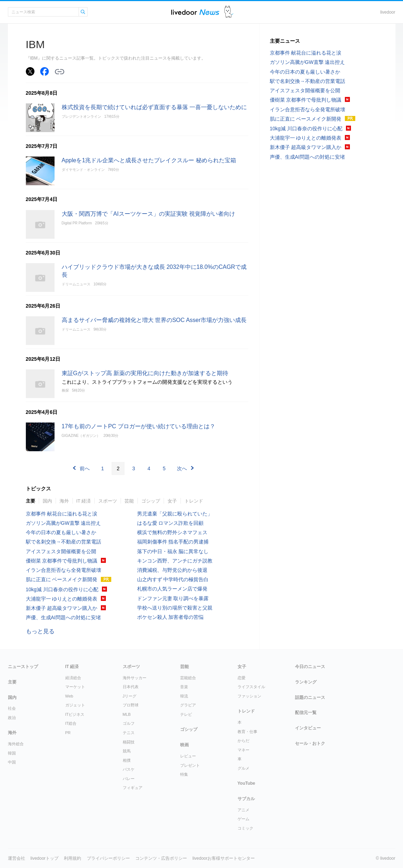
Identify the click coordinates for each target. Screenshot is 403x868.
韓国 (12, 753)
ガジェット (75, 705)
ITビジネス (75, 714)
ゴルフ (129, 723)
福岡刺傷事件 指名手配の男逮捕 (173, 542)
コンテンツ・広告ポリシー (161, 858)
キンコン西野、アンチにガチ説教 (175, 561)
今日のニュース (310, 667)
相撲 (127, 760)
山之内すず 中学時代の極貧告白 (173, 579)
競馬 (127, 751)
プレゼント (190, 765)
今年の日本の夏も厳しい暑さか (61, 532)
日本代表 (131, 687)
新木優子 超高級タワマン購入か (62, 608)
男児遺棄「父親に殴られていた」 (175, 514)
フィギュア (133, 788)
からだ (243, 741)
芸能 (129, 501)
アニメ (243, 810)
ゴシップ (151, 501)
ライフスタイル (251, 687)
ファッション (249, 696)
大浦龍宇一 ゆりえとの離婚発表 (62, 599)
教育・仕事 (247, 732)
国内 (47, 501)
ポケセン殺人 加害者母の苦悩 (170, 617)
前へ (85, 468)
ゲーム (243, 819)
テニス (129, 733)
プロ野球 (131, 705)
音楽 (184, 687)
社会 (12, 708)
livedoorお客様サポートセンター (224, 858)
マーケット (75, 687)
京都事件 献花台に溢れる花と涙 (62, 514)
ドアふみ (229, 12)
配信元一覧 (306, 713)
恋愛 (242, 678)
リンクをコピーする (60, 72)
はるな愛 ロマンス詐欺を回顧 (170, 523)
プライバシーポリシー (108, 858)
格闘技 (129, 742)
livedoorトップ (44, 858)
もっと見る (40, 631)
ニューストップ (23, 667)
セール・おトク (310, 743)
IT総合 (71, 723)
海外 (64, 501)
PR (68, 733)
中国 (12, 762)
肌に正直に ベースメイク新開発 (62, 579)
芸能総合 (188, 678)
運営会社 (17, 858)
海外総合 (16, 744)
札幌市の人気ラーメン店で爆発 (172, 589)
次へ (182, 468)
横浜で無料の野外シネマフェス (172, 532)
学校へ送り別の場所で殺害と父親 (175, 608)
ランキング (306, 682)
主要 (31, 501)
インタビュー (308, 728)
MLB (127, 714)
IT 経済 (84, 501)
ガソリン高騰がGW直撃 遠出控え (64, 523)
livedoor (388, 12)
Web (69, 696)
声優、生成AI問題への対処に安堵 (63, 617)
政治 (12, 718)
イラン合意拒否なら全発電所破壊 (64, 570)
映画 (184, 745)
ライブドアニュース (195, 12)
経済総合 (73, 678)
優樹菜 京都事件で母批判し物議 (62, 561)
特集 (184, 774)
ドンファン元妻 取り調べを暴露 (173, 598)
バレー (129, 779)
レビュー (188, 756)
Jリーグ (130, 696)
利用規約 (72, 858)
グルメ (243, 768)
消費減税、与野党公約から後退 (172, 570)
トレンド (194, 501)
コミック (245, 828)
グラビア (188, 705)
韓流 (184, 696)
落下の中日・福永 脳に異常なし (173, 551)
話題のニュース (310, 697)
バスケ (129, 769)
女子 (172, 501)
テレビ (186, 714)
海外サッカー (135, 678)
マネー (243, 750)
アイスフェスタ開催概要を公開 (61, 551)
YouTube (247, 783)
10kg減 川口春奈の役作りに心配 (62, 589)
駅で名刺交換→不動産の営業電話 (64, 542)
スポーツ (108, 501)
